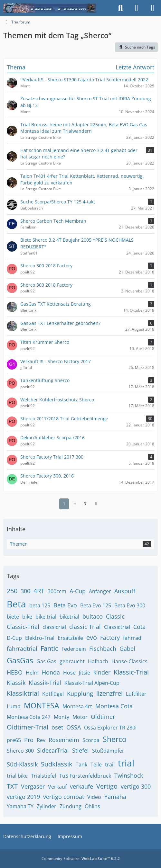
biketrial (69, 617)
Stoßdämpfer (108, 751)
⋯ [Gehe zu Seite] (74, 504)
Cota (139, 627)
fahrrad (132, 638)
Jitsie (85, 673)
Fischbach (103, 649)
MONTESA (42, 705)
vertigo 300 (136, 786)
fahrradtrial (22, 649)
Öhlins (92, 806)
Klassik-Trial (45, 683)
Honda (51, 672)
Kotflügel (53, 694)
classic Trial (85, 627)
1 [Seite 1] (64, 504)
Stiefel (80, 750)
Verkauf (57, 787)
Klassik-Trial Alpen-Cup (92, 683)
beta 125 (40, 605)
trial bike (17, 776)
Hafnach (98, 661)
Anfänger (100, 591)
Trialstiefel (43, 776)
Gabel (127, 649)
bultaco (93, 616)
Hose (69, 673)
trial (126, 763)
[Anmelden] (137, 8)
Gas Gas (46, 661)
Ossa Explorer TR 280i (110, 728)
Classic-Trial (23, 627)
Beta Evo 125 (96, 605)
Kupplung (80, 694)
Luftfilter (136, 694)
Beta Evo (65, 605)
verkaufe (81, 786)
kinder (102, 672)
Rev (41, 740)
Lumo (14, 706)
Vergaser (33, 786)
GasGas (20, 660)
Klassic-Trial (131, 672)
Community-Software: (81, 859)
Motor (80, 717)
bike (27, 617)
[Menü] (153, 8)
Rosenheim (64, 740)
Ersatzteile (70, 638)
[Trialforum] (50, 8)
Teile (96, 765)
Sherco (115, 739)
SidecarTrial (53, 750)
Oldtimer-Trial (28, 727)
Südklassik (57, 764)
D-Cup (14, 638)
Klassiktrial (23, 693)
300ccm (57, 591)
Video (94, 797)
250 (12, 591)
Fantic (49, 648)
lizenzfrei (109, 693)
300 (25, 591)
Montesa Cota (114, 706)
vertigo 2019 (23, 797)
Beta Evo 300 (130, 605)
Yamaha (115, 797)
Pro (29, 740)
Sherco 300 (20, 751)
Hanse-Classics (129, 661)
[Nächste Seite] (96, 504)
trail (110, 765)
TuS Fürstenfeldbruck (85, 776)
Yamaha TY (20, 806)
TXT (12, 786)
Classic (115, 616)
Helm (32, 673)
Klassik (16, 683)
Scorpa (91, 740)
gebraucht (72, 661)
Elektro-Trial (40, 638)
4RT (39, 591)
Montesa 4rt (77, 706)
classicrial (54, 627)
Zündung (71, 806)
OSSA (74, 727)
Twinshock (129, 775)
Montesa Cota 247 (29, 717)
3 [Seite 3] (85, 504)
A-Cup (78, 591)
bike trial (46, 617)
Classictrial (117, 627)
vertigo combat (64, 797)
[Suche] (120, 8)
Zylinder (47, 806)
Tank (81, 765)
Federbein (74, 649)
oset (57, 727)
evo (92, 637)
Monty (62, 717)
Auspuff (125, 591)
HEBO (15, 672)
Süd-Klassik (22, 764)
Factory (110, 638)
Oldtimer (103, 717)
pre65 (14, 740)
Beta (16, 604)
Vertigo (107, 786)
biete (13, 617)
